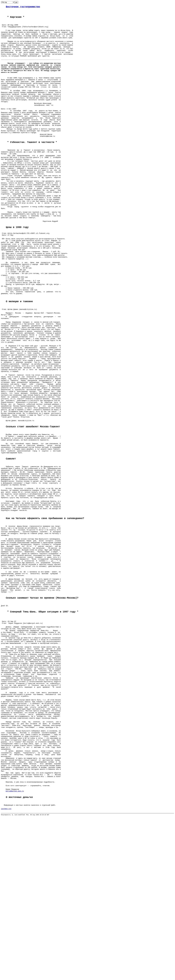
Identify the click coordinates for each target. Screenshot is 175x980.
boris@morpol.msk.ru (15, 942)
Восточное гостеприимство (23, 7)
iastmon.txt (6, 962)
